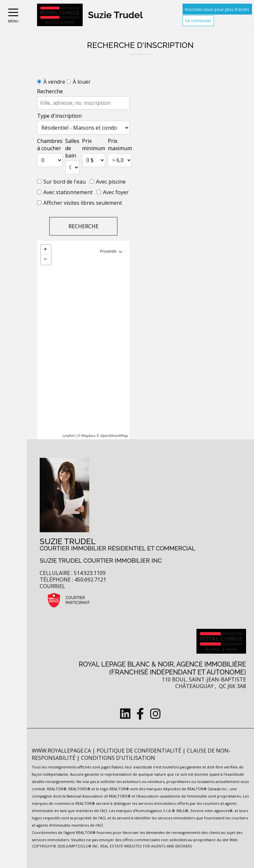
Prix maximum (120, 145)
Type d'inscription (59, 116)
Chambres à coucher (50, 145)
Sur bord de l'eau (64, 182)
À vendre (54, 82)
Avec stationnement (68, 192)
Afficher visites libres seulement (83, 203)
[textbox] (83, 103)
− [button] (46, 260)
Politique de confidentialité (140, 751)
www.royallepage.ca (61, 751)
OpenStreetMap (114, 436)
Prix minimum (94, 145)
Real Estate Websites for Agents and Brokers (146, 846)
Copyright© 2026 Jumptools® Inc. (65, 846)
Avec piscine (111, 182)
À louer (82, 82)
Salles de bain (72, 148)
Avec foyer (116, 192)
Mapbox (88, 436)
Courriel (52, 586)
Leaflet (69, 436)
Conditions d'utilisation (118, 758)
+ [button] (46, 250)
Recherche (50, 91)
